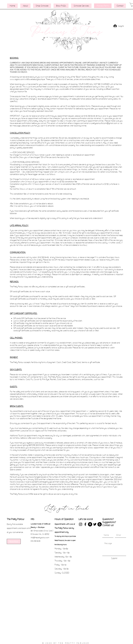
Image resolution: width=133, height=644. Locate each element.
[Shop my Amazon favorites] (90, 524)
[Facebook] (85, 524)
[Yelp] (100, 524)
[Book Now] (14, 541)
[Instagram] (81, 524)
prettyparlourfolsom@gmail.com (104, 123)
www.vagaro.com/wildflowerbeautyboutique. (28, 79)
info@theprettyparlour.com (40, 538)
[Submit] (114, 558)
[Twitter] (95, 524)
